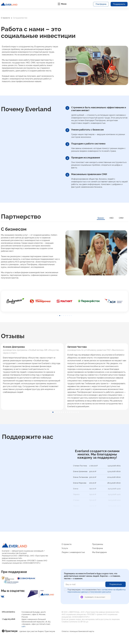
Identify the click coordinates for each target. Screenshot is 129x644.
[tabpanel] (64, 253)
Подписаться (115, 584)
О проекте (5, 18)
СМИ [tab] (121, 218)
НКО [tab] (111, 218)
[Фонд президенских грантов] (9, 578)
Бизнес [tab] (101, 218)
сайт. (24, 626)
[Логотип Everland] (31, 545)
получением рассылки (101, 592)
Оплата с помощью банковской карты (78, 631)
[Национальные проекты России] (41, 594)
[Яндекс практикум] (11, 631)
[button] (58, 316)
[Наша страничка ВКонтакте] (2, 597)
